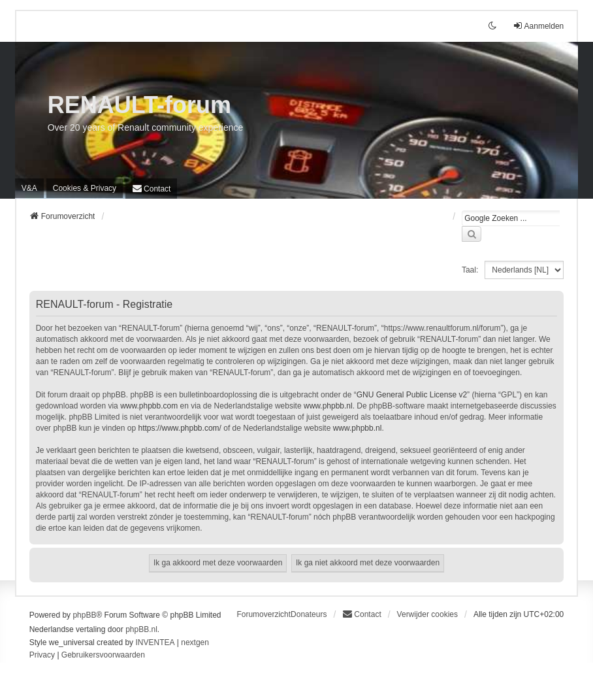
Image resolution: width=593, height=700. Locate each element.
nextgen (195, 642)
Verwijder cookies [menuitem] (427, 614)
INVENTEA (155, 642)
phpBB (84, 615)
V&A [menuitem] (29, 188)
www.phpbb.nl (328, 406)
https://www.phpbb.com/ (179, 428)
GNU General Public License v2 (412, 395)
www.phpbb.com (149, 406)
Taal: (470, 270)
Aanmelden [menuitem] (538, 26)
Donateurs (309, 614)
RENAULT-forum (139, 105)
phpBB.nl (141, 629)
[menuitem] (85, 188)
